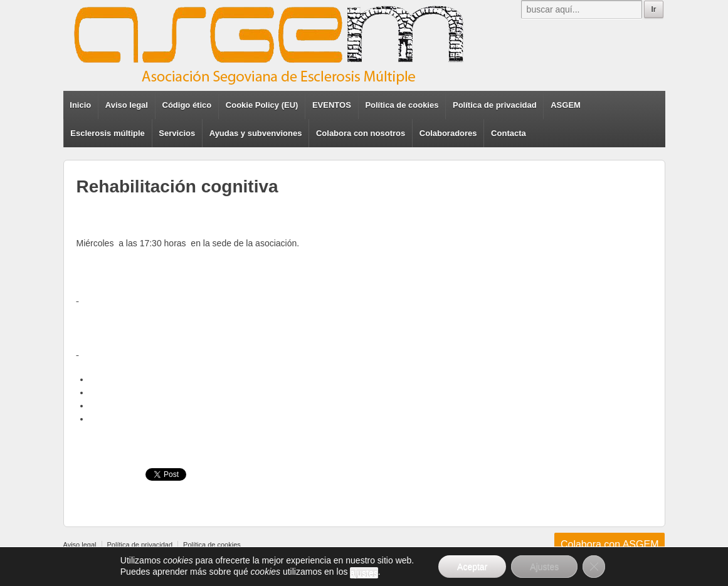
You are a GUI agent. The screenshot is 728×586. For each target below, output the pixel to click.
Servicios (177, 133)
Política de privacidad (495, 105)
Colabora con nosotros (361, 133)
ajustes (364, 573)
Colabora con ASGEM (610, 544)
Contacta (509, 133)
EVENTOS (332, 105)
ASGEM (566, 105)
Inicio (80, 105)
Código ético (187, 105)
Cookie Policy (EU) (262, 105)
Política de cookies (402, 105)
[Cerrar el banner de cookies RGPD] (594, 567)
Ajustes (544, 567)
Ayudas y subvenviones (256, 133)
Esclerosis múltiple (108, 133)
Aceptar (472, 567)
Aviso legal (127, 105)
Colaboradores (448, 133)
